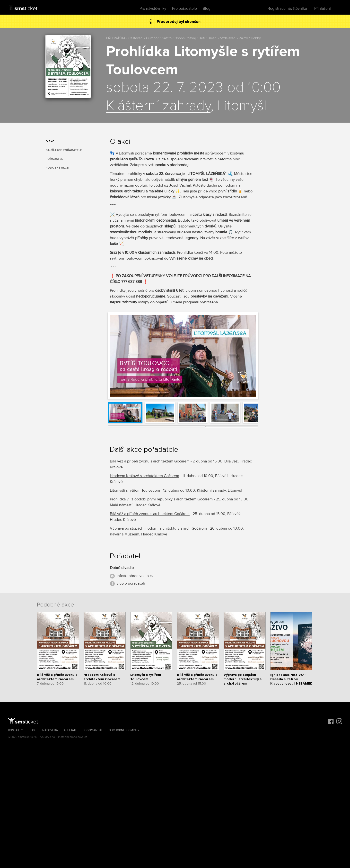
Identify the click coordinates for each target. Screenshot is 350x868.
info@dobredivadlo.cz (135, 576)
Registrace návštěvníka (287, 9)
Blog (207, 9)
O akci (50, 141)
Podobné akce (57, 168)
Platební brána (67, 737)
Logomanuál (93, 730)
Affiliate (70, 730)
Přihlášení (323, 9)
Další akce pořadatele (64, 150)
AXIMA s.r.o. (48, 737)
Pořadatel (54, 159)
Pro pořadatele (184, 9)
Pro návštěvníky (153, 9)
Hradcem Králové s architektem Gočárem (144, 476)
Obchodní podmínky (124, 730)
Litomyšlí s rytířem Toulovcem (135, 490)
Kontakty (16, 730)
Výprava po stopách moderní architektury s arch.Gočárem (158, 528)
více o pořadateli (131, 583)
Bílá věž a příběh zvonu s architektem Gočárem (150, 461)
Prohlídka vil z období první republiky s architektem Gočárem (161, 499)
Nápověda (50, 730)
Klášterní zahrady (158, 106)
